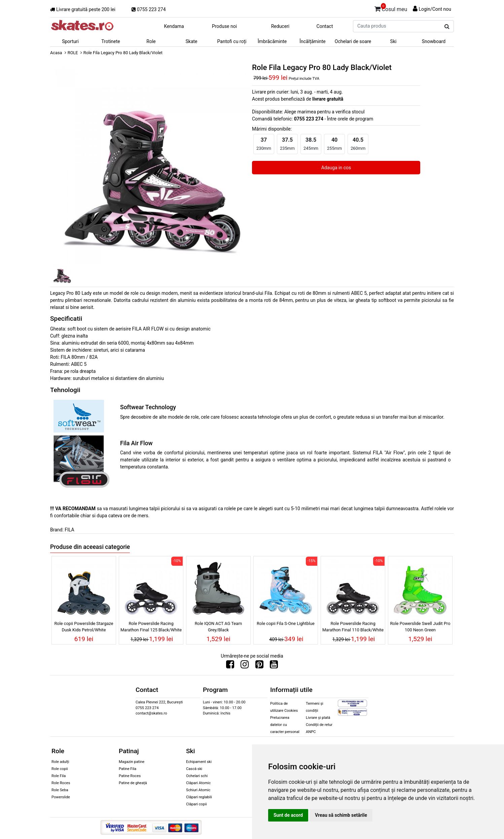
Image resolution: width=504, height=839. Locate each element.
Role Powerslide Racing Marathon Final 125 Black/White (151, 627)
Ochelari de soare (353, 41)
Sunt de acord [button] (288, 815)
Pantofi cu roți (232, 41)
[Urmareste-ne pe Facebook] (230, 666)
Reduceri (280, 26)
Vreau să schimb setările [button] (341, 815)
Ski (393, 41)
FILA (69, 530)
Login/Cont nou (435, 9)
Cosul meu (391, 8)
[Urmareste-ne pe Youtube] (274, 666)
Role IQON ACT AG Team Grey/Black (219, 627)
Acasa (56, 53)
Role (151, 41)
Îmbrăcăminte (272, 41)
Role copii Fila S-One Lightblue (286, 623)
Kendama (174, 26)
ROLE (73, 53)
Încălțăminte (313, 41)
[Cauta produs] (447, 27)
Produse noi (224, 26)
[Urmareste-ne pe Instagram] (245, 666)
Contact (325, 26)
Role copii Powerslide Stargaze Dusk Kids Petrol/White (84, 627)
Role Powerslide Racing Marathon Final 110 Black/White (353, 627)
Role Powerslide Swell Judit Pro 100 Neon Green (420, 627)
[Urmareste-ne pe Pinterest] (259, 666)
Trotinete (111, 41)
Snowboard (434, 41)
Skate (191, 41)
